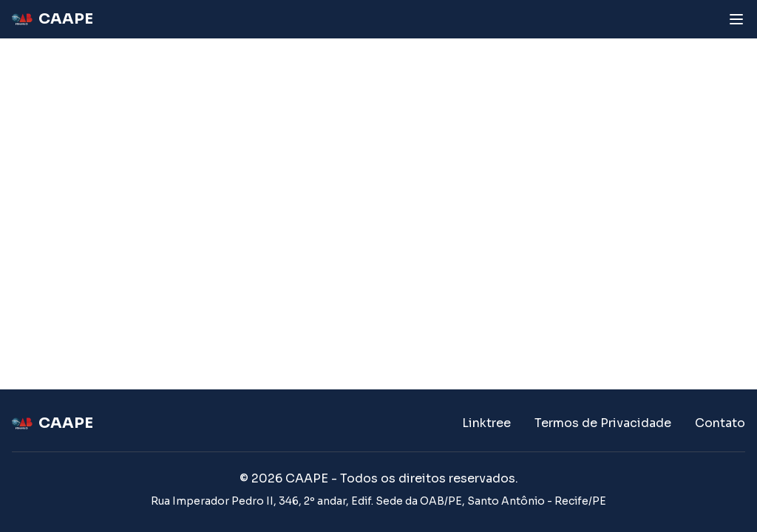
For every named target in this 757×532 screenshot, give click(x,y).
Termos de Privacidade (603, 423)
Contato (720, 423)
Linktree (486, 423)
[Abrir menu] (736, 19)
